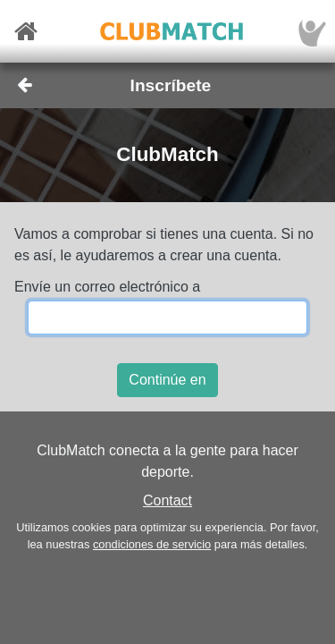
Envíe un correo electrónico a (107, 287)
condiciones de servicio (152, 544)
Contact (167, 500)
